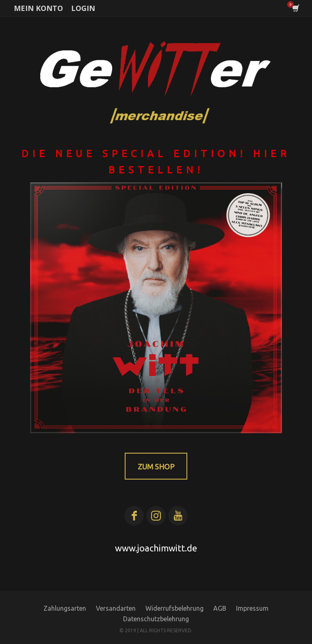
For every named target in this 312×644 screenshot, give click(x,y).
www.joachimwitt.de (156, 548)
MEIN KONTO (38, 8)
